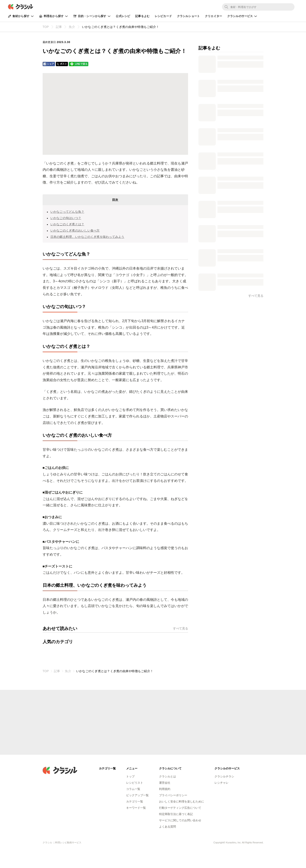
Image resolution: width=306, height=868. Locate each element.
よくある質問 (167, 827)
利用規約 (165, 789)
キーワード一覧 (136, 808)
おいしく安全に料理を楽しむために (182, 802)
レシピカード (163, 16)
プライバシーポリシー (173, 795)
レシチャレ (221, 783)
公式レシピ (123, 16)
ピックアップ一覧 (137, 795)
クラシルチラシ (224, 776)
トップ (130, 776)
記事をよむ (142, 16)
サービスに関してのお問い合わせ (180, 820)
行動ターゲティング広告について (180, 808)
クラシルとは (167, 776)
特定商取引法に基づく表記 (176, 814)
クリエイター (213, 16)
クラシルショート (188, 16)
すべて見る (180, 628)
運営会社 (165, 783)
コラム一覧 (133, 789)
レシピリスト (135, 783)
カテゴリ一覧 (135, 802)
